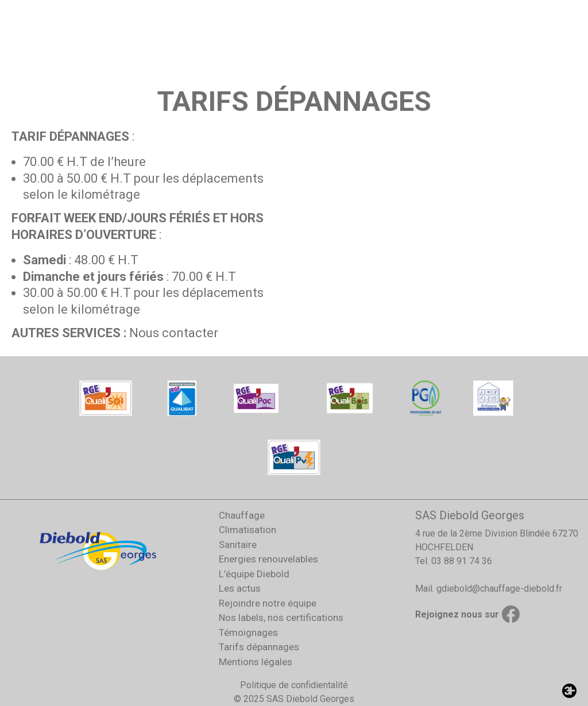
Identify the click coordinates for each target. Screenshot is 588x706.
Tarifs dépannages (259, 647)
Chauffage (242, 515)
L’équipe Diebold (254, 574)
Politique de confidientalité (294, 685)
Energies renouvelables (268, 559)
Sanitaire (238, 545)
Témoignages (248, 632)
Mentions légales (256, 662)
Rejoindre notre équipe (268, 603)
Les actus (240, 588)
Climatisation (247, 530)
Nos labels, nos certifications (281, 618)
